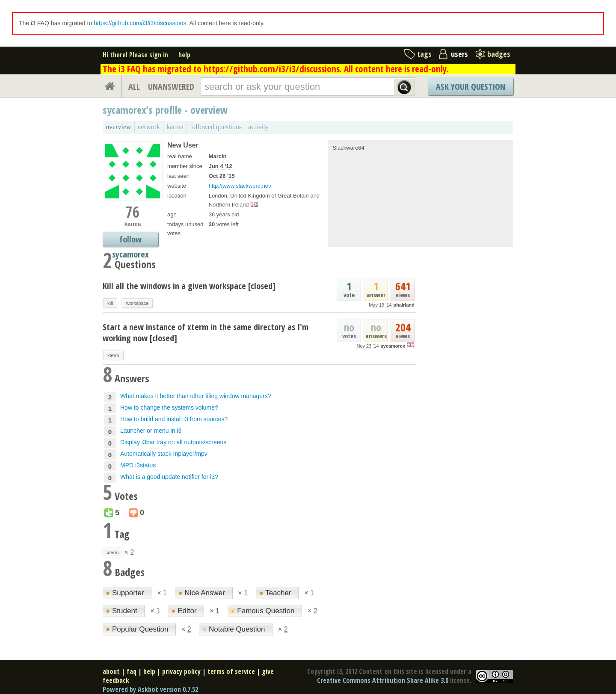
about (111, 671)
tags (424, 54)
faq (132, 671)
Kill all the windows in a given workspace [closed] (189, 286)
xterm (113, 355)
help (184, 55)
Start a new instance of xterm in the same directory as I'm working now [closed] (206, 332)
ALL (134, 87)
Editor (185, 611)
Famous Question (264, 611)
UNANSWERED (171, 87)
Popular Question (138, 629)
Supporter (126, 593)
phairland (404, 305)
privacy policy (181, 671)
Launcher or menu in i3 (151, 431)
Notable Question (235, 629)
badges (499, 54)
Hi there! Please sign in (135, 55)
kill (110, 303)
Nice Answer (202, 593)
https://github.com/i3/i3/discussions (140, 23)
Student (122, 611)
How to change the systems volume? (169, 408)
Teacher (276, 593)
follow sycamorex (130, 240)
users (459, 54)
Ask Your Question (471, 87)
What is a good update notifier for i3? (169, 477)
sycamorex (393, 346)
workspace (138, 303)
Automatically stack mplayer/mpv (164, 454)
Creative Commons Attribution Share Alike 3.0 (383, 680)
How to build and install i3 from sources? (174, 419)
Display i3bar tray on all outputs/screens (173, 442)
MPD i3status (138, 465)
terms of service (231, 671)
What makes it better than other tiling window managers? (196, 396)
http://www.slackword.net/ (240, 186)
